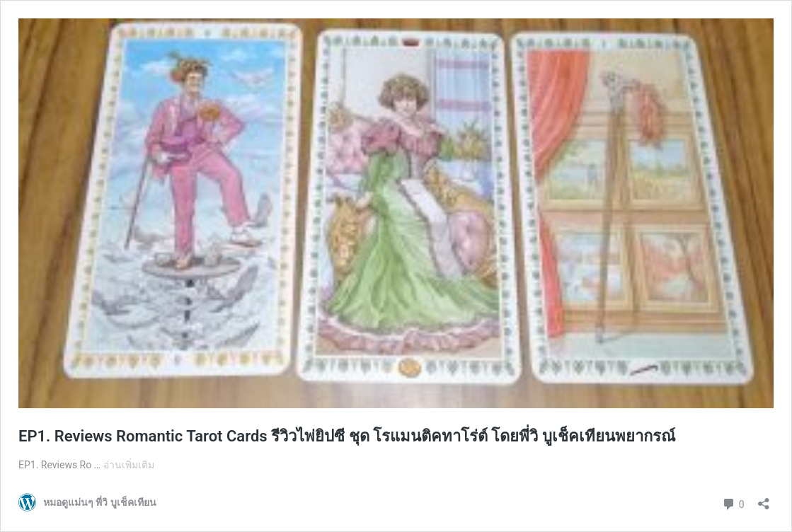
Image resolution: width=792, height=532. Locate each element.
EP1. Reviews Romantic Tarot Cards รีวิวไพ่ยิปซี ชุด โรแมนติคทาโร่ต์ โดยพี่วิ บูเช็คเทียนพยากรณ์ (347, 436)
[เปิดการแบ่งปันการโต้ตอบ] (764, 499)
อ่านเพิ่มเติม (129, 465)
